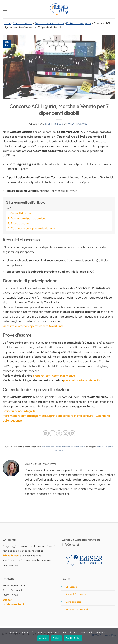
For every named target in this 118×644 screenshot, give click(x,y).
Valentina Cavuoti (79, 124)
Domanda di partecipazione (29, 218)
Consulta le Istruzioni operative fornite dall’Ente (33, 326)
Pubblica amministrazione (49, 23)
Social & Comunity (76, 594)
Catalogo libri (73, 602)
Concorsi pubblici (23, 23)
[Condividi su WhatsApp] (46, 433)
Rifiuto (57, 638)
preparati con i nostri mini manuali (54, 376)
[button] (5, 9)
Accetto (43, 638)
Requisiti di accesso (22, 213)
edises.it (7, 600)
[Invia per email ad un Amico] (66, 433)
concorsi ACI (59, 450)
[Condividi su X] (59, 433)
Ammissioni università (78, 609)
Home (7, 23)
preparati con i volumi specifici (82, 380)
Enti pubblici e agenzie (79, 23)
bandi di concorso (105, 447)
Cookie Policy (73, 638)
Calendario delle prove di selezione (33, 228)
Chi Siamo (71, 587)
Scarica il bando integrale (19, 411)
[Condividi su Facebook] (52, 433)
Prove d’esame (20, 223)
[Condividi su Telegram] (72, 433)
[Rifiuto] (113, 637)
